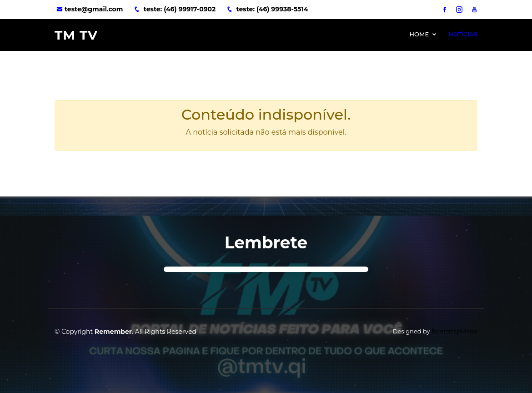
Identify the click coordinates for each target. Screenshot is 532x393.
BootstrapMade (454, 331)
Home (419, 34)
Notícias (463, 34)
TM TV (76, 35)
